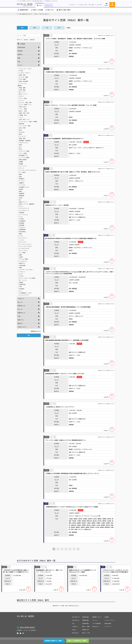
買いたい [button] (40, 5)
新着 (22, 28)
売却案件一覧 (85, 630)
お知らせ (74, 630)
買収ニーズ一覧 (86, 633)
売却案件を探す (24, 10)
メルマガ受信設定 (97, 623)
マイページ (95, 620)
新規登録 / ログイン (97, 617)
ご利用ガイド (75, 626)
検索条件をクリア (36, 331)
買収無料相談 (85, 620)
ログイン (107, 5)
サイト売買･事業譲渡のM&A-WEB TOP (24, 14)
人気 (47, 28)
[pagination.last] (78, 549)
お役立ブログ (95, 626)
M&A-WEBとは (76, 620)
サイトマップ (108, 626)
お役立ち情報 (91, 5)
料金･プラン (51, 10)
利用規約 (107, 617)
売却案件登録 (85, 623)
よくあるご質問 (98, 5)
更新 (35, 28)
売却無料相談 (85, 617)
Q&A (73, 623)
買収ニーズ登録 (86, 626)
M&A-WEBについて (73, 5)
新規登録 (112, 5)
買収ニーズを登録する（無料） (77, 641)
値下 (59, 28)
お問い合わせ (75, 633)
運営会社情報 (108, 623)
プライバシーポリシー (110, 620)
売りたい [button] (49, 5)
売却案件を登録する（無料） (54, 641)
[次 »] (74, 549)
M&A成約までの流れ (83, 5)
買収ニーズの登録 (38, 10)
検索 (29, 335)
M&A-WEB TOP (76, 617)
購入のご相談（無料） (65, 10)
